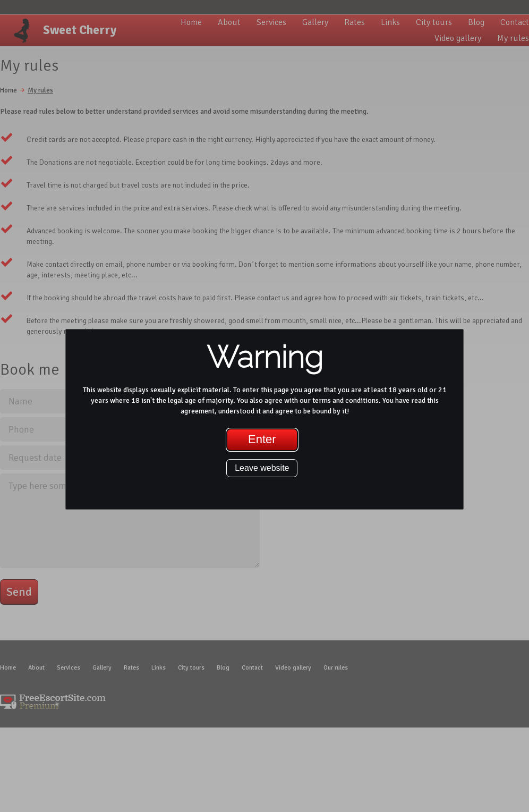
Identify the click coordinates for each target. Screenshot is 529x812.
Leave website (262, 468)
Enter (262, 439)
